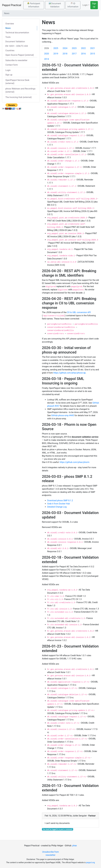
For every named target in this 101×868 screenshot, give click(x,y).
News (8, 28)
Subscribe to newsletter (16, 60)
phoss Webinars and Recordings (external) (20, 90)
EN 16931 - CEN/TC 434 (17, 46)
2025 (56, 48)
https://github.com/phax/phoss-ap (70, 373)
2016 (83, 54)
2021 (93, 48)
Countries (10, 50)
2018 (65, 54)
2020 (47, 54)
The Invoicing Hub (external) (19, 97)
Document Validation (55, 5)
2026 (47, 48)
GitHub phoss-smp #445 (63, 415)
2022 (83, 48)
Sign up (94, 5)
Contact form (12, 65)
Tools (8, 37)
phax (75, 846)
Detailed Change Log (57, 507)
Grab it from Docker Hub (59, 504)
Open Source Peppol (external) (20, 55)
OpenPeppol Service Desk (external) (17, 82)
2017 (74, 54)
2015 (93, 54)
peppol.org (90, 862)
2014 (47, 59)
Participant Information (34, 5)
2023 (74, 48)
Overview (10, 24)
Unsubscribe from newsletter (51, 853)
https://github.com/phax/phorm (75, 462)
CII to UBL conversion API (79, 312)
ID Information (73, 5)
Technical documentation (17, 33)
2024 (65, 48)
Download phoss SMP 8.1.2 (60, 500)
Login (8, 70)
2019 (56, 54)
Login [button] (85, 5)
